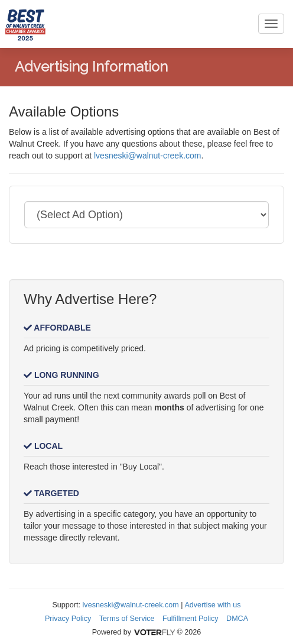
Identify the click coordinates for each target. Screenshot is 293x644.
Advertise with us (212, 605)
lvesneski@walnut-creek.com (148, 156)
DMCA (237, 619)
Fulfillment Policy (190, 619)
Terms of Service (127, 619)
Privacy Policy (68, 619)
